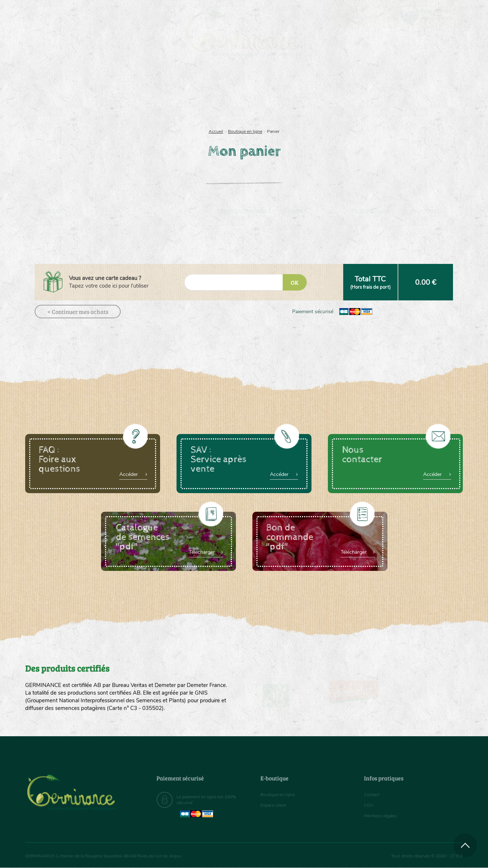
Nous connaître (152, 95)
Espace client (275, 805)
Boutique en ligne (398, 95)
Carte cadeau (221, 95)
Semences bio (85, 95)
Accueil (216, 131)
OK (295, 282)
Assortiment (299, 95)
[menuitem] (429, 14)
